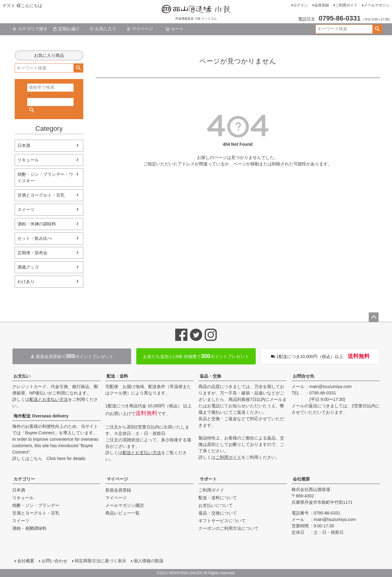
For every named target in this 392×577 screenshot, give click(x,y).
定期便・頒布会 (32, 253)
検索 (377, 29)
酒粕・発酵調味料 (29, 528)
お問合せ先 (303, 376)
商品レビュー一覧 (123, 513)
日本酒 (24, 145)
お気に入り (103, 29)
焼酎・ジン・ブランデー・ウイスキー (45, 177)
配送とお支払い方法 (49, 399)
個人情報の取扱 (149, 561)
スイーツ (26, 209)
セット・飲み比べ (35, 238)
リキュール (28, 160)
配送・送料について (218, 498)
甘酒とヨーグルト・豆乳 (41, 195)
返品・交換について (218, 513)
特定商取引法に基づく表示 (100, 561)
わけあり (26, 281)
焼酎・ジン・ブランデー (36, 505)
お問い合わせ (55, 561)
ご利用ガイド (346, 5)
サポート (208, 479)
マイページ (140, 29)
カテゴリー (24, 479)
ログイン (300, 5)
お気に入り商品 (49, 55)
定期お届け (66, 29)
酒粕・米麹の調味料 (37, 224)
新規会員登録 (118, 490)
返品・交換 (210, 376)
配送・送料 (117, 376)
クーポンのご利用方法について (228, 528)
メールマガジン (377, 5)
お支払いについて (216, 505)
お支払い (22, 376)
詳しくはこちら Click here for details (49, 458)
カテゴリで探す (30, 29)
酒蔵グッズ (28, 267)
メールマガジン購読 (125, 505)
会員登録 (322, 5)
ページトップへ (374, 317)
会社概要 (301, 479)
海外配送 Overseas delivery (41, 416)
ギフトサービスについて (222, 521)
